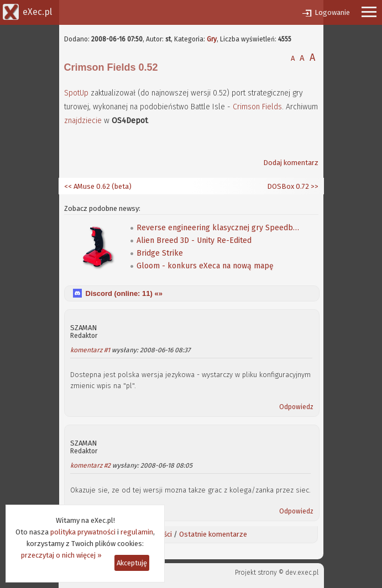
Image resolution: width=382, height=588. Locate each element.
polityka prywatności (83, 532)
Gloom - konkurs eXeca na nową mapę (205, 266)
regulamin (137, 532)
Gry (212, 39)
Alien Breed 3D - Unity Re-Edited (194, 240)
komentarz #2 (90, 465)
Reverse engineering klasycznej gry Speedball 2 (219, 228)
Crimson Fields (257, 107)
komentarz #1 (90, 350)
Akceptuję (132, 563)
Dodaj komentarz (291, 163)
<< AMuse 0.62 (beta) (98, 186)
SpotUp (76, 93)
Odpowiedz (296, 407)
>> (314, 186)
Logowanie (332, 12)
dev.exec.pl (302, 573)
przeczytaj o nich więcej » (61, 555)
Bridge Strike (160, 253)
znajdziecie (83, 121)
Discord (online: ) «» (124, 293)
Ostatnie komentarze (213, 534)
